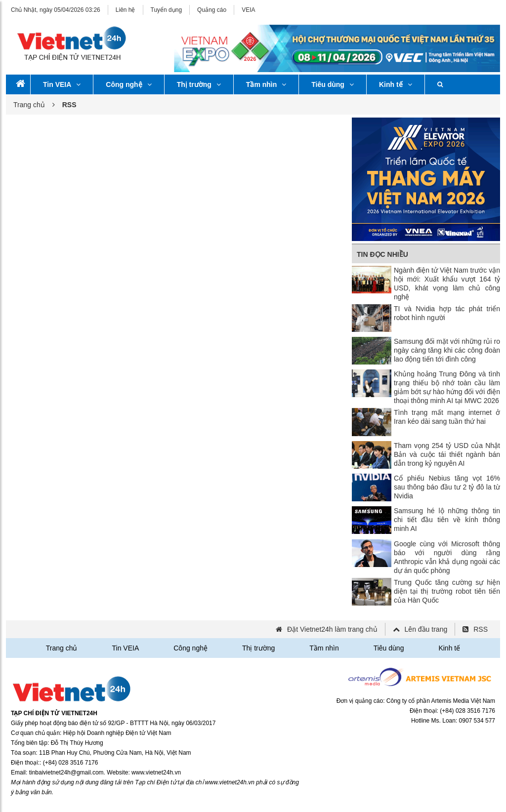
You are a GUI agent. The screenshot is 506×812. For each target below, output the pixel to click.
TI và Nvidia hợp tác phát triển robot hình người (447, 313)
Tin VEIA (62, 84)
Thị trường (199, 84)
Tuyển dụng (167, 10)
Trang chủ (29, 105)
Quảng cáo (212, 10)
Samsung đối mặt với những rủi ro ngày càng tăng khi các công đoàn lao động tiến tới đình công (447, 350)
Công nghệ (128, 84)
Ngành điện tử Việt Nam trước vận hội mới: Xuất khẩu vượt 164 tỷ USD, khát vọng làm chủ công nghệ (447, 284)
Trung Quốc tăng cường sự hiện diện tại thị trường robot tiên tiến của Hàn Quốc (447, 591)
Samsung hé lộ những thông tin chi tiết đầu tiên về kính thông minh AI (447, 520)
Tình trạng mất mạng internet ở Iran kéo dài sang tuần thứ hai (447, 417)
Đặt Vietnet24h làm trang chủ (332, 629)
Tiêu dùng (333, 84)
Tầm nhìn (266, 84)
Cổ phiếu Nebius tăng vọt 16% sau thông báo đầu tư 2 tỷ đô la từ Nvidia (447, 487)
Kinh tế (396, 84)
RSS (481, 629)
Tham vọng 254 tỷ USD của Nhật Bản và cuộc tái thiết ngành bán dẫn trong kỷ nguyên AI (447, 454)
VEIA (248, 10)
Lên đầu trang (426, 629)
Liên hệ (126, 10)
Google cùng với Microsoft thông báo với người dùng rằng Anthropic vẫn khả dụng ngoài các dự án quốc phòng (447, 557)
